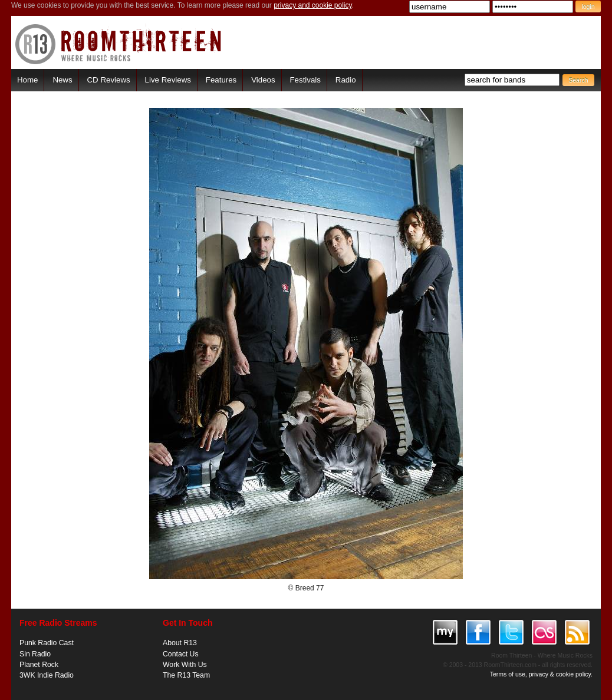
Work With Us (185, 665)
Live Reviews (168, 80)
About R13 (180, 643)
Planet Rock (39, 665)
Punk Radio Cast (47, 643)
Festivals (305, 80)
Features (221, 80)
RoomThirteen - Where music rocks (119, 44)
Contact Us (181, 654)
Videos (263, 80)
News (62, 80)
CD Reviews (109, 80)
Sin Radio (35, 654)
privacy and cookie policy (313, 5)
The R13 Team (186, 675)
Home (27, 80)
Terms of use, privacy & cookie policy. (541, 674)
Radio (346, 80)
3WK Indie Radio (47, 675)
